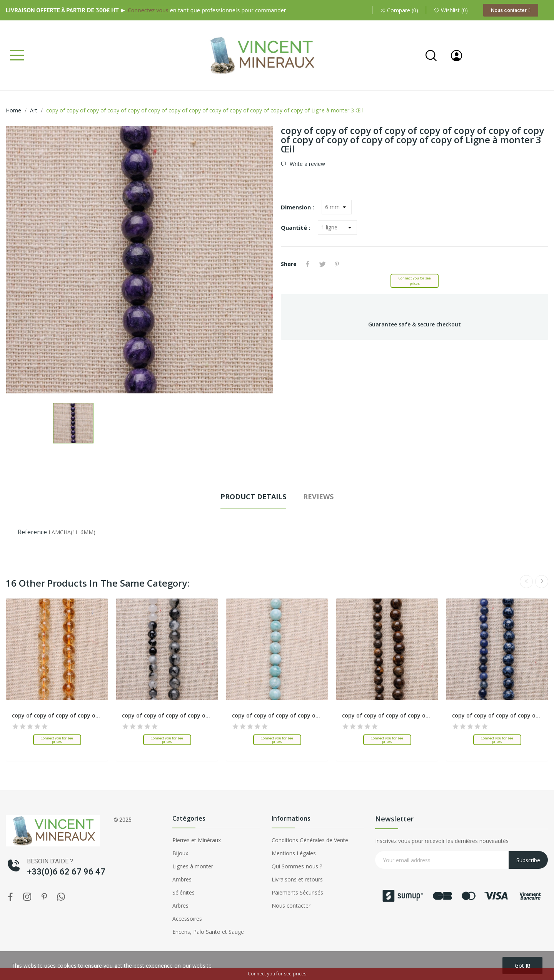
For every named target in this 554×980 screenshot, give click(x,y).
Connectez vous (148, 10)
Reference (32, 532)
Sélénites (184, 892)
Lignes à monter (193, 866)
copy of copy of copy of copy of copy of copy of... (57, 715)
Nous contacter (291, 906)
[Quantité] (337, 227)
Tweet (322, 264)
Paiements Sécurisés (297, 892)
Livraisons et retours (297, 879)
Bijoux (180, 853)
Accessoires (187, 919)
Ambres (182, 879)
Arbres (180, 906)
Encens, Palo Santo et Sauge (208, 932)
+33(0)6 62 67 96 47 (66, 872)
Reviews (318, 497)
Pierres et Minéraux (197, 840)
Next (542, 582)
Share (308, 264)
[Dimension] (337, 207)
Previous (526, 582)
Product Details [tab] (253, 497)
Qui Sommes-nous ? (297, 866)
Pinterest (337, 264)
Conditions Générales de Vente (310, 840)
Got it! (522, 966)
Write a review (307, 164)
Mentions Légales (294, 853)
